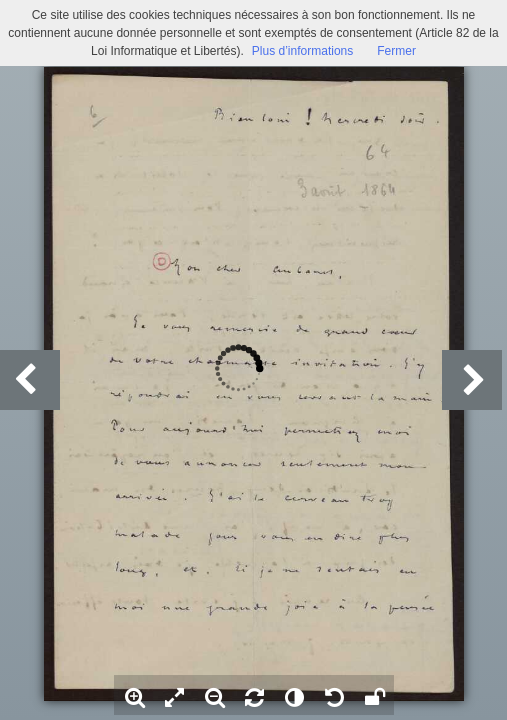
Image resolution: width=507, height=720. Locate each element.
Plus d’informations (302, 51)
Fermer (396, 51)
